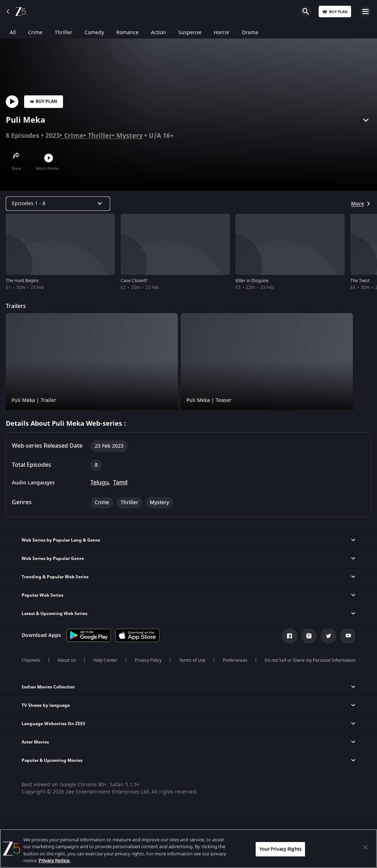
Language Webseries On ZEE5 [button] (53, 724)
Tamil (120, 483)
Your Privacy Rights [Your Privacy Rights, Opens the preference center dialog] (280, 849)
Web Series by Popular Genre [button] (53, 559)
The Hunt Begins (22, 281)
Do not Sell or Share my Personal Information (310, 660)
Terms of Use (192, 660)
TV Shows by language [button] (46, 705)
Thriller (100, 136)
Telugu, (100, 483)
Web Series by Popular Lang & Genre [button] (61, 540)
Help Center (105, 660)
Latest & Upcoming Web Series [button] (55, 614)
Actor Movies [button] (35, 742)
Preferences (235, 660)
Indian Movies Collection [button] (48, 687)
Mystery (129, 136)
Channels (31, 660)
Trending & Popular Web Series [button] (55, 577)
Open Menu (365, 12)
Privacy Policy (148, 660)
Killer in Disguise (252, 281)
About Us (67, 660)
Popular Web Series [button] (42, 595)
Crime (74, 136)
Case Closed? (134, 281)
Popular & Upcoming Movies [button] (52, 760)
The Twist (360, 281)
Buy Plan (44, 101)
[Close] (365, 847)
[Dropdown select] (58, 204)
